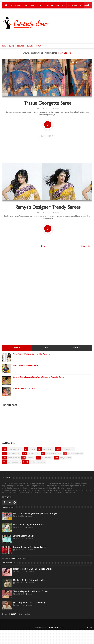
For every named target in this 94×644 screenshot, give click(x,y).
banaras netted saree (54, 450)
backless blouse (34, 450)
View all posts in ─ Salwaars (17, 555)
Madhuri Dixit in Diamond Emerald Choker (33, 565)
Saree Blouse (29, 5)
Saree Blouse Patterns (55, 624)
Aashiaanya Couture (15, 445)
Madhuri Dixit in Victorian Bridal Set (30, 576)
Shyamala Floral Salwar (24, 532)
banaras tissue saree (76, 450)
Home (43, 242)
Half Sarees (61, 5)
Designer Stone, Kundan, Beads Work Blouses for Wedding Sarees (38, 373)
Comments (77, 344)
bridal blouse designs (37, 458)
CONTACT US (7, 493)
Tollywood (72, 5)
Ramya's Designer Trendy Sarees (47, 203)
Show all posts (65, 49)
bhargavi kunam (66, 454)
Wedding (50, 5)
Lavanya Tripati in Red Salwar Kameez (30, 543)
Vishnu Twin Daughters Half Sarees (29, 521)
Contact (38, 42)
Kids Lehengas (17, 12)
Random (47, 344)
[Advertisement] (30, 146)
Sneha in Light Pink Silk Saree (24, 385)
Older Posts (85, 242)
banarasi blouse (14, 454)
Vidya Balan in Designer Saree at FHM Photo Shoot (32, 350)
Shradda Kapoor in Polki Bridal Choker (31, 588)
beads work (31, 454)
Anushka (32, 445)
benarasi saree (47, 454)
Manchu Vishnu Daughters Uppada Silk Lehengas (35, 510)
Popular (17, 344)
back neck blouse (14, 450)
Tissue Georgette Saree (47, 99)
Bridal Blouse (17, 5)
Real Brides (84, 5)
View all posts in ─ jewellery (17, 610)
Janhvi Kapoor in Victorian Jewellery (29, 599)
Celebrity (41, 5)
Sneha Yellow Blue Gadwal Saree (25, 362)
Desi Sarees (20, 42)
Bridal (4, 42)
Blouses (12, 42)
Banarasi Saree (48, 445)
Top (90, 624)
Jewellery (30, 42)
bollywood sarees (15, 458)
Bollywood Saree (68, 445)
